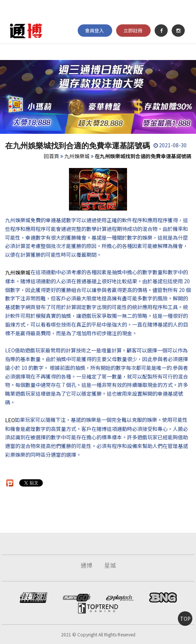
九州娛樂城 (77, 156)
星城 (110, 565)
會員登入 (94, 30)
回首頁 (52, 156)
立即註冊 (133, 30)
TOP (185, 619)
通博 (86, 565)
